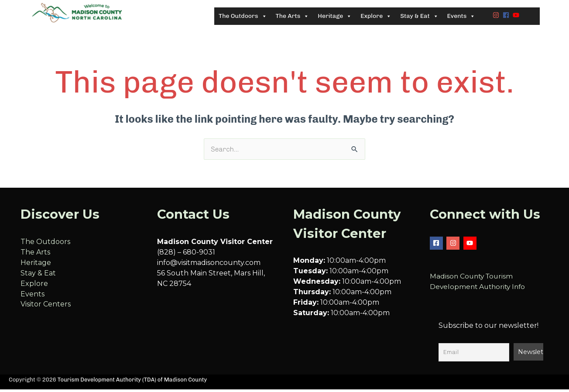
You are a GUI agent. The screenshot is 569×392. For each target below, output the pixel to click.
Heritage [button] (335, 18)
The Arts (35, 256)
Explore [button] (376, 18)
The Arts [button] (293, 18)
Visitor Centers (46, 308)
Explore (34, 287)
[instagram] (497, 16)
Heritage (36, 266)
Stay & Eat (38, 277)
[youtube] (517, 16)
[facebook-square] (437, 247)
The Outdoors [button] (243, 18)
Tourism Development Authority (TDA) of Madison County (134, 383)
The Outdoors (45, 245)
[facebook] (507, 16)
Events (33, 297)
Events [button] (461, 18)
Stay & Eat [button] (419, 18)
